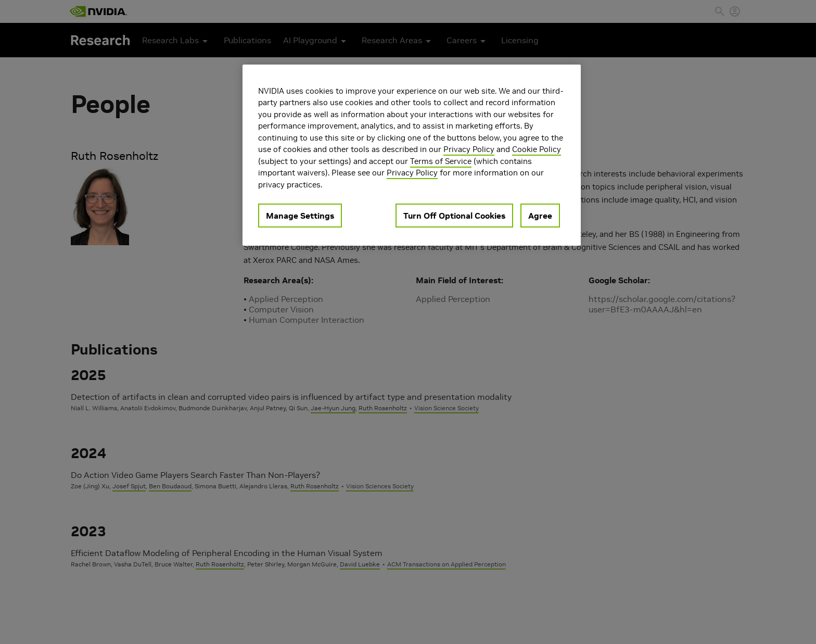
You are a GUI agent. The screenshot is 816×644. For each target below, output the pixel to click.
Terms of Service (441, 161)
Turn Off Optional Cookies (454, 216)
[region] (412, 155)
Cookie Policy (537, 149)
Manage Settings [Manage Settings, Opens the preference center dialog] (300, 216)
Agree (540, 216)
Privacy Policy (469, 149)
